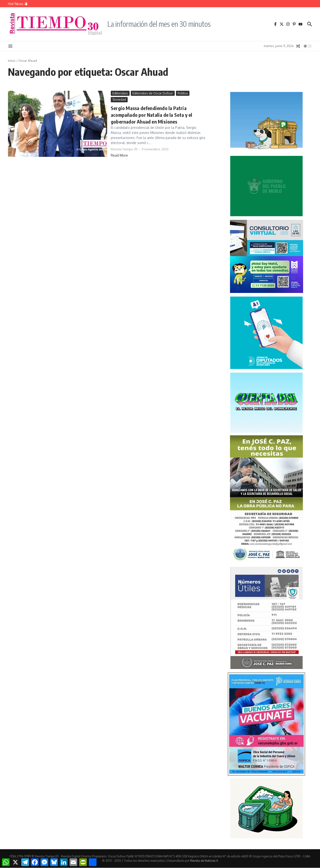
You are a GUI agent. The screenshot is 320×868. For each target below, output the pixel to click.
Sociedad (119, 99)
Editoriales (120, 93)
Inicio (12, 61)
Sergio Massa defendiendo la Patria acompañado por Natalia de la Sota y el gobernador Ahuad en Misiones (152, 115)
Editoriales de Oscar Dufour (153, 93)
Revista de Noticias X (204, 861)
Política (183, 93)
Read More (119, 155)
